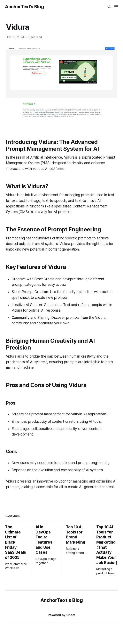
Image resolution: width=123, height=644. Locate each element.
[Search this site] (109, 7)
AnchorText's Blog (24, 7)
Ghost (71, 615)
